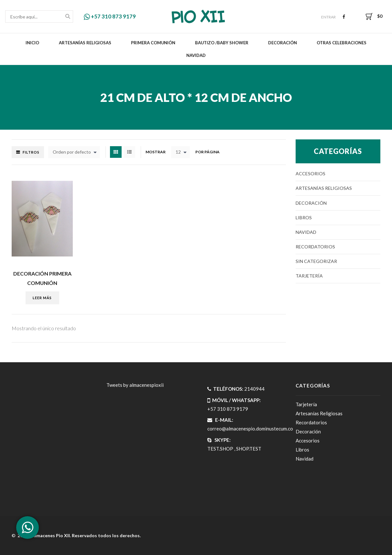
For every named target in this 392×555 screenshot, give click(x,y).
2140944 (254, 389)
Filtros (31, 152)
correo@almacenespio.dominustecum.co (250, 429)
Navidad (196, 55)
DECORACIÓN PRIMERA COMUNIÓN (42, 278)
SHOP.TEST (249, 449)
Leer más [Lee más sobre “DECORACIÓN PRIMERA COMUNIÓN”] (42, 298)
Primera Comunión (153, 43)
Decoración (283, 43)
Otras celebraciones (342, 43)
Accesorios (310, 174)
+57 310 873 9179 (110, 16)
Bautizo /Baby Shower (222, 43)
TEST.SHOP (220, 449)
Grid (116, 152)
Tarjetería (309, 276)
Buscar (68, 17)
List (129, 152)
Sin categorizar (316, 261)
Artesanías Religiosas (85, 43)
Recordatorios (315, 247)
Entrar (328, 17)
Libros (304, 218)
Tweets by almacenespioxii (135, 385)
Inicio (32, 43)
